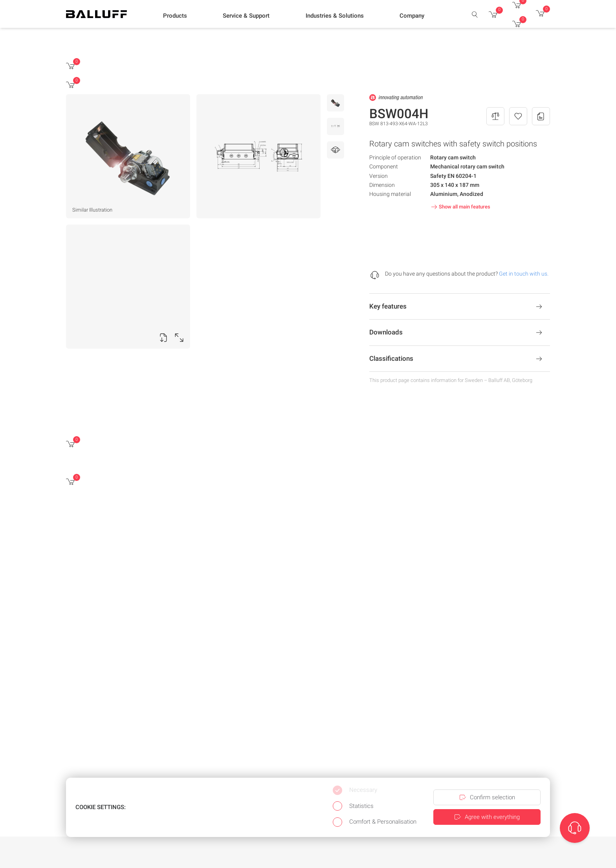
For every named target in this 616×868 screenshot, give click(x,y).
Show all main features (460, 207)
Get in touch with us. (524, 274)
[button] (175, 16)
